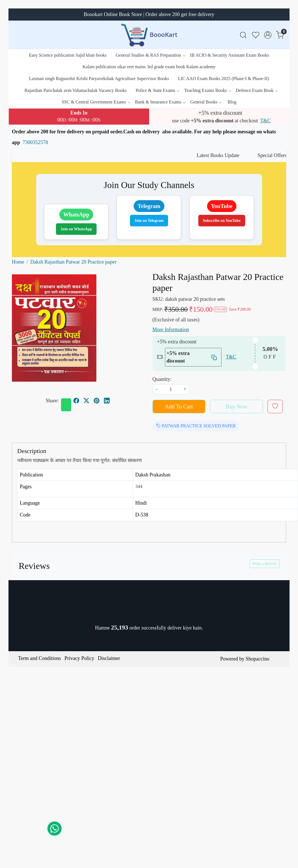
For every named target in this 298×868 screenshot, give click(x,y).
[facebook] (76, 401)
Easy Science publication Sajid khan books (68, 55)
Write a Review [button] (265, 564)
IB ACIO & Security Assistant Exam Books (230, 55)
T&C (265, 121)
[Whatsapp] (66, 405)
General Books (206, 102)
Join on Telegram (149, 221)
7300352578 (35, 142)
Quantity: (162, 379)
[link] (243, 35)
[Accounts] (268, 35)
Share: (52, 401)
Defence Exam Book (257, 90)
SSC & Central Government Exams (96, 102)
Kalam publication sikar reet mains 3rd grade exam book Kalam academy (149, 67)
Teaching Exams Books (207, 90)
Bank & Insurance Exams (160, 102)
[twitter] (86, 401)
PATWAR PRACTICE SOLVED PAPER (196, 426)
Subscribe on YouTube (222, 221)
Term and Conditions (40, 658)
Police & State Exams (157, 90)
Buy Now (237, 407)
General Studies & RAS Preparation (150, 55)
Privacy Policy (79, 658)
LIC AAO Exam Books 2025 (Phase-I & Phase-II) (223, 79)
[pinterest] (97, 401)
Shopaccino (257, 659)
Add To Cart (179, 407)
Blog (232, 102)
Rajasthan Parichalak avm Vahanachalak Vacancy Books (76, 90)
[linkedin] (107, 401)
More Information (171, 330)
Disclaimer (109, 658)
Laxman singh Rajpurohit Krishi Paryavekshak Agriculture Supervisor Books (99, 79)
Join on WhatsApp (76, 229)
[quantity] (171, 389)
